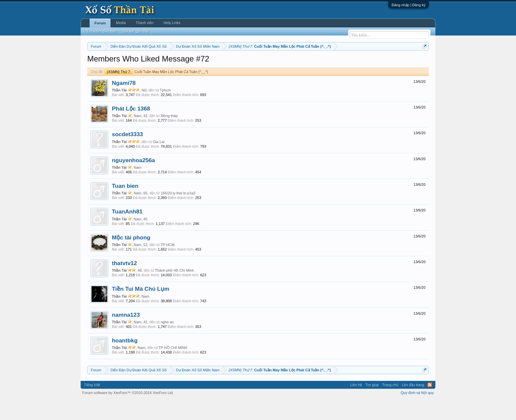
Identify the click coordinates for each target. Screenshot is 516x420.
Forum (100, 23)
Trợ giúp (372, 405)
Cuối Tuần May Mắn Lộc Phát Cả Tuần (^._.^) (156, 91)
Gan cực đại (322, 63)
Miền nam (101, 63)
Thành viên (144, 23)
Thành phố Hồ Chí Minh (175, 290)
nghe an (167, 342)
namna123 (126, 334)
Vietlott (160, 63)
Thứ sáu (244, 63)
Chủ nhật (280, 63)
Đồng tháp (169, 136)
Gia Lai (159, 161)
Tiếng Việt (92, 405)
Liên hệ (356, 405)
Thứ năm (225, 63)
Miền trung (141, 63)
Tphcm (166, 110)
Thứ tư (208, 63)
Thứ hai (176, 63)
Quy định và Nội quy (417, 413)
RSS (430, 405)
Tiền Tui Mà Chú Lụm (141, 309)
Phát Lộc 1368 (131, 128)
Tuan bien (125, 206)
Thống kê (300, 63)
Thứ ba (192, 63)
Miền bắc (121, 63)
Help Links (172, 23)
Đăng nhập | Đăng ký (409, 5)
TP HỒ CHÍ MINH (173, 367)
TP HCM (168, 264)
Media (121, 23)
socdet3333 (127, 154)
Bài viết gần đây (136, 31)
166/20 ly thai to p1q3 (178, 213)
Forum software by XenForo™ (128, 413)
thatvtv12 (124, 283)
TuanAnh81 (127, 232)
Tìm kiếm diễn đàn (101, 31)
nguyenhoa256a (133, 180)
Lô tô (359, 63)
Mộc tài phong (131, 257)
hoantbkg (125, 360)
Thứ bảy (261, 63)
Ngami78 (124, 103)
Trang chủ (390, 405)
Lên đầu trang (413, 405)
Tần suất (344, 63)
